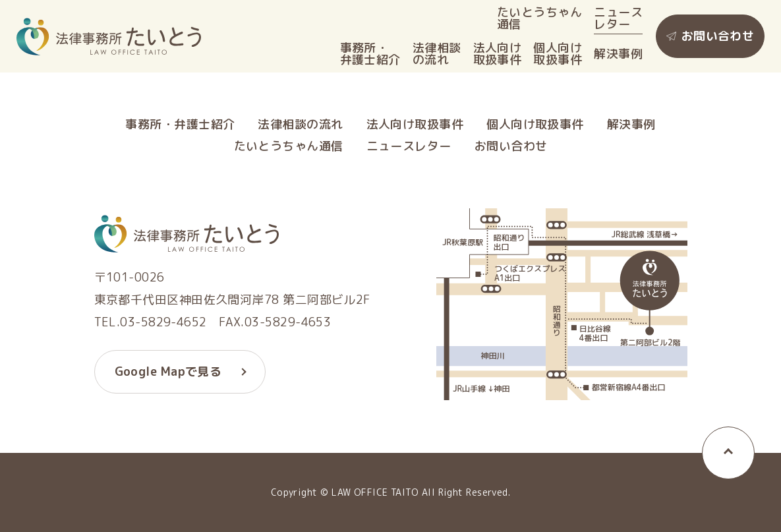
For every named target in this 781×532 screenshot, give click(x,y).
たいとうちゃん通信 (539, 18)
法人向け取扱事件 (498, 54)
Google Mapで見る (168, 371)
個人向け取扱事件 (558, 54)
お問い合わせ (718, 36)
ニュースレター (618, 18)
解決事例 (618, 54)
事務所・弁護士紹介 (370, 54)
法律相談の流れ (437, 54)
